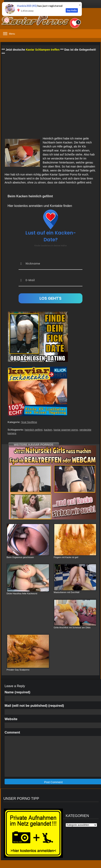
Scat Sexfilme (29, 422)
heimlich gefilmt (34, 430)
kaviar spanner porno (66, 430)
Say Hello (72, 10)
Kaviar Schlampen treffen (43, 50)
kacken (48, 430)
